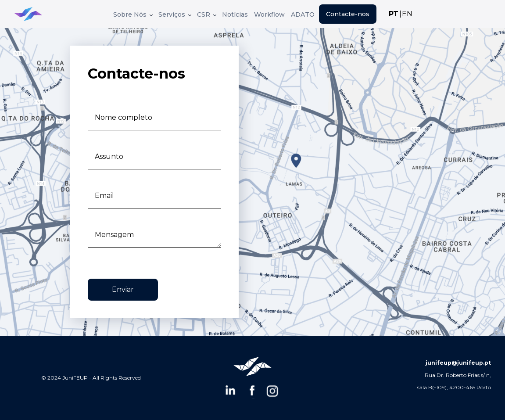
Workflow (269, 14)
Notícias (235, 14)
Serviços (175, 14)
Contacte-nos (348, 14)
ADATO (303, 14)
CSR (207, 14)
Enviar (123, 289)
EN (407, 14)
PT (394, 14)
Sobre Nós (133, 14)
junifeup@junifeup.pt (458, 363)
